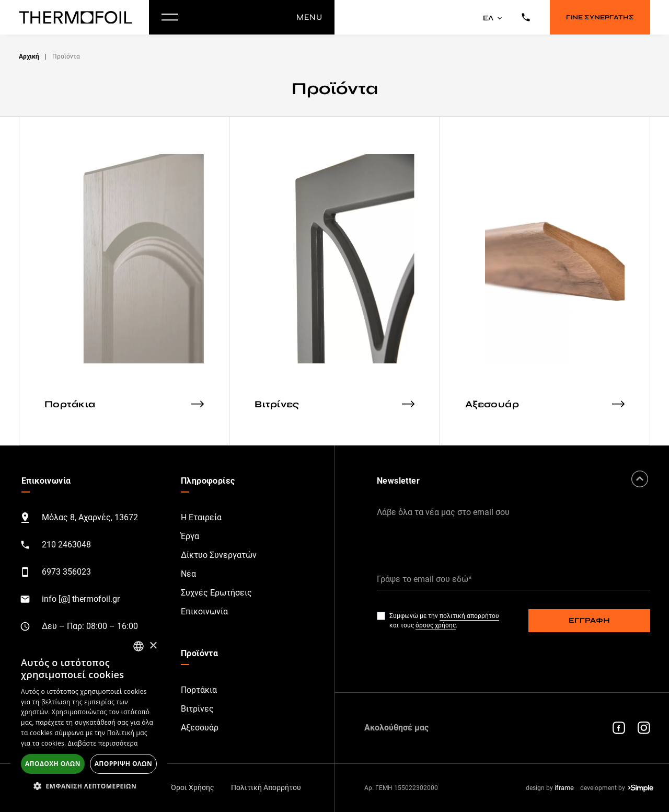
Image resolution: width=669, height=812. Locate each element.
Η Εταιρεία (201, 517)
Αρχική (29, 56)
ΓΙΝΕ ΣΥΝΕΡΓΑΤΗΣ (600, 17)
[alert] (89, 717)
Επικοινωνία (204, 611)
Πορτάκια (199, 690)
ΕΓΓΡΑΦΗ (589, 620)
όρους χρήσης (436, 625)
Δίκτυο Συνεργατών (219, 555)
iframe (564, 788)
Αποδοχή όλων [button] (53, 764)
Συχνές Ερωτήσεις (216, 593)
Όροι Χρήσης (193, 787)
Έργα (190, 536)
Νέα (188, 574)
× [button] (153, 646)
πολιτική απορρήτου (469, 616)
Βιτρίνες (197, 709)
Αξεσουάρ (200, 728)
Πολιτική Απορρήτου (266, 787)
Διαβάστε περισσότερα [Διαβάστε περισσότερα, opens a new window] (103, 743)
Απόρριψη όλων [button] (123, 764)
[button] (89, 786)
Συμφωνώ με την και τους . (444, 621)
